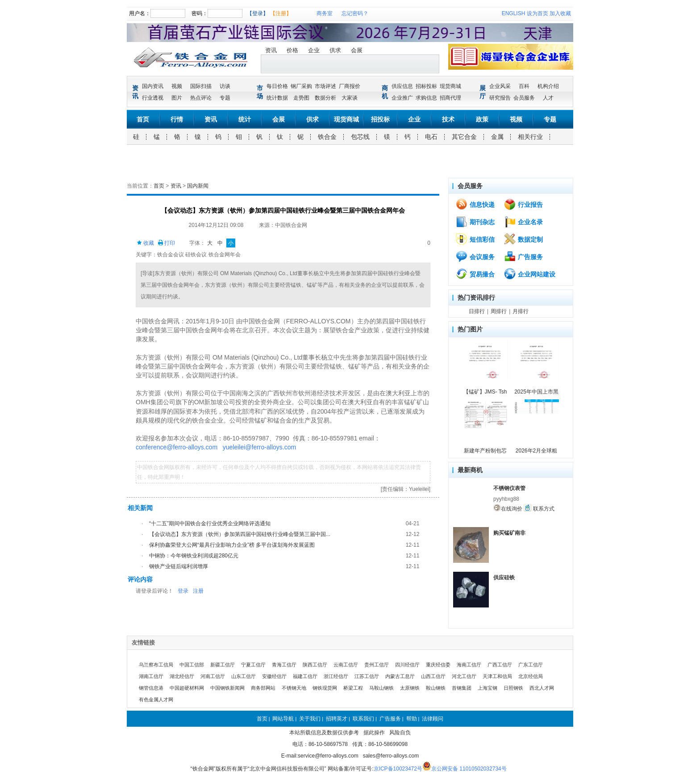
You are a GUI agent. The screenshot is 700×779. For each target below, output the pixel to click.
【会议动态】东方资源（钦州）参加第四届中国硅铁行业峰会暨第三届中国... (240, 534)
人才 (548, 98)
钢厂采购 (301, 86)
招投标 (380, 119)
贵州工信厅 (377, 665)
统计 (245, 119)
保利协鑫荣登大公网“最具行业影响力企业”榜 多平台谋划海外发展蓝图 (232, 545)
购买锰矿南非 (509, 533)
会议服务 (475, 256)
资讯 (271, 50)
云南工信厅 (346, 665)
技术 (448, 119)
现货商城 (450, 86)
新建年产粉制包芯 (485, 451)
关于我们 (310, 719)
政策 (482, 119)
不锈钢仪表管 (509, 488)
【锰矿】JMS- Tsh (485, 392)
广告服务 (523, 256)
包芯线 (360, 137)
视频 (177, 86)
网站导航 (283, 719)
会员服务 (524, 98)
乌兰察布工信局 (156, 665)
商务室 (325, 13)
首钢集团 (462, 688)
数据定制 (523, 239)
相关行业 (530, 137)
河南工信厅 (213, 676)
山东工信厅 (244, 676)
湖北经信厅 (182, 676)
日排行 (477, 311)
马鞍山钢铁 (381, 688)
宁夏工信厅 (253, 665)
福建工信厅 (305, 676)
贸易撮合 (475, 274)
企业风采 (500, 86)
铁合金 (327, 137)
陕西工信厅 (315, 665)
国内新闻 (198, 186)
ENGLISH (514, 13)
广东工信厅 (531, 665)
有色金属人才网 (156, 699)
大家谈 (350, 98)
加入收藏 (560, 13)
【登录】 (258, 13)
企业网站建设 (529, 274)
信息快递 (475, 204)
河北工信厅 (464, 676)
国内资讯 (153, 86)
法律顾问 (433, 719)
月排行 (521, 311)
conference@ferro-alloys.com (177, 447)
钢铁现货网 (325, 688)
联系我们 (363, 719)
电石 (431, 137)
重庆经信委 (438, 665)
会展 (357, 50)
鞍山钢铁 (436, 688)
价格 (292, 50)
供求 (335, 50)
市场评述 (325, 86)
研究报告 (500, 98)
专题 (225, 98)
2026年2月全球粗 (536, 451)
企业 (314, 50)
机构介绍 (548, 86)
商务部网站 (263, 688)
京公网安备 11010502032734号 (469, 769)
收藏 (145, 243)
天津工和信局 (497, 676)
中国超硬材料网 (187, 688)
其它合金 (464, 137)
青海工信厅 (284, 665)
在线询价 (508, 508)
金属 (497, 137)
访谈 (225, 86)
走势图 (301, 98)
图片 (177, 98)
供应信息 (402, 86)
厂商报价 (350, 86)
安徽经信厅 (274, 676)
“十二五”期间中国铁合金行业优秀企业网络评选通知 (210, 524)
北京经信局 (531, 676)
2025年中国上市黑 (536, 392)
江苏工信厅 (367, 676)
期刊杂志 (475, 222)
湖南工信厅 (151, 676)
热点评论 (201, 98)
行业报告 (523, 204)
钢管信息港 (151, 688)
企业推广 (402, 98)
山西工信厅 (433, 676)
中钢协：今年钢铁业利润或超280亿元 (194, 556)
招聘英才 (337, 719)
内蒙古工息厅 (400, 676)
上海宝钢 (487, 688)
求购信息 (426, 98)
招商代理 (450, 98)
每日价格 (277, 86)
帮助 (412, 719)
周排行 (499, 311)
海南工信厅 (469, 665)
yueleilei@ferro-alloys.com (259, 447)
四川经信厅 (407, 665)
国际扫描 (201, 86)
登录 (183, 591)
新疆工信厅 (223, 665)
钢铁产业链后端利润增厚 (179, 566)
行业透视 (153, 98)
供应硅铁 (504, 578)
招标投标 (426, 86)
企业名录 (523, 222)
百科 (524, 86)
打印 (166, 243)
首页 (143, 119)
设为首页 (537, 13)
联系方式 (539, 508)
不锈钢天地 (294, 688)
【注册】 (281, 13)
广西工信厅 (500, 665)
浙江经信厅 (336, 676)
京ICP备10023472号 (398, 769)
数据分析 (325, 98)
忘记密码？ (355, 13)
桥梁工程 (353, 688)
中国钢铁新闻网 (227, 688)
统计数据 (277, 98)
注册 (198, 591)
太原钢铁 (410, 688)
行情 (177, 119)
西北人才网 (542, 688)
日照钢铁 (513, 688)
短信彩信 (475, 239)
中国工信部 (192, 665)
